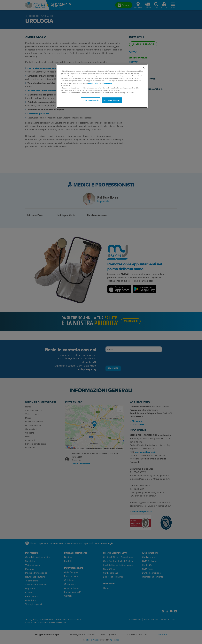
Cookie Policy (93, 83)
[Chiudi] (144, 68)
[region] (102, 86)
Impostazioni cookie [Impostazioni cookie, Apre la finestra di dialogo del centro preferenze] (91, 100)
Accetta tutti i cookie (112, 100)
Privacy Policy (107, 83)
